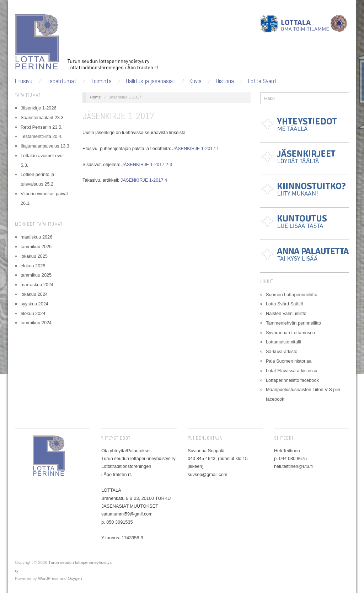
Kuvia (196, 81)
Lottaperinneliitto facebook (292, 380)
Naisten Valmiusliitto (286, 313)
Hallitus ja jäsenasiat (151, 81)
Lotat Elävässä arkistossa (292, 371)
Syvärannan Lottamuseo (290, 333)
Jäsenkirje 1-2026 (39, 108)
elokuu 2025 (33, 266)
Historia (225, 81)
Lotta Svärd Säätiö (285, 304)
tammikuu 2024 (36, 323)
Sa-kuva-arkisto (282, 351)
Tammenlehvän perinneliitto (293, 323)
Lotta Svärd (262, 81)
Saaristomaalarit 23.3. (43, 117)
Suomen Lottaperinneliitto (292, 295)
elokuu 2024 (33, 313)
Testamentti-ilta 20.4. (42, 136)
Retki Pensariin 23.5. (42, 127)
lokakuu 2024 (34, 294)
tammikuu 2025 (36, 275)
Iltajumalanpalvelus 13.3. (45, 146)
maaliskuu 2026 (36, 237)
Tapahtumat (61, 81)
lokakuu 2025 (34, 256)
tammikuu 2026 (36, 247)
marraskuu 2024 (37, 285)
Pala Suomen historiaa (289, 361)
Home (95, 97)
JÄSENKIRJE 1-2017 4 (144, 180)
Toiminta (101, 81)
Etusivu (24, 81)
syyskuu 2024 (34, 304)
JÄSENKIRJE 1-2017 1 (196, 148)
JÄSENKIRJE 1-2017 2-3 (147, 164)
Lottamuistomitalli (283, 342)
